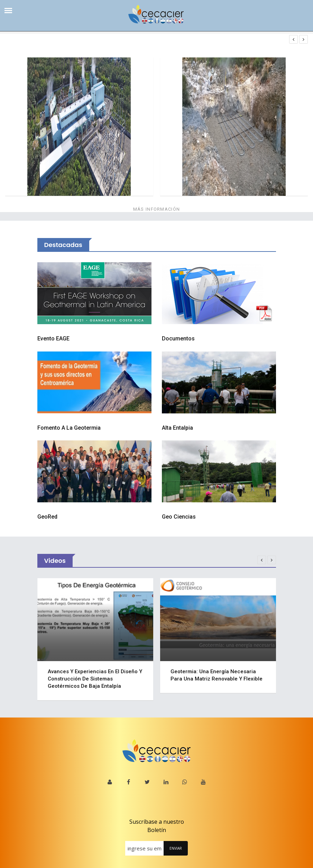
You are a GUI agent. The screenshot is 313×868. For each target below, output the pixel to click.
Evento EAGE (53, 339)
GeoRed (47, 517)
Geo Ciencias (179, 517)
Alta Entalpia (177, 428)
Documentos (178, 339)
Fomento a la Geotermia (69, 428)
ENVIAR (176, 848)
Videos (55, 561)
